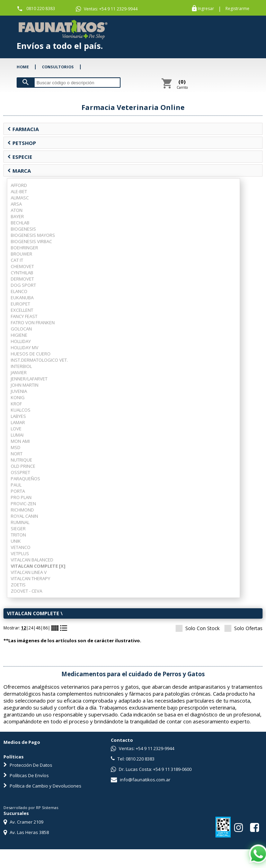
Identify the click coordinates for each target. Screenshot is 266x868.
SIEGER (18, 528)
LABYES (18, 416)
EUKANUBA (22, 298)
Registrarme (237, 9)
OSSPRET (20, 472)
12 (24, 628)
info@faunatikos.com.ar (141, 780)
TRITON (18, 535)
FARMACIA (23, 129)
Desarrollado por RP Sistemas (31, 807)
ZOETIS (18, 585)
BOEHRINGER (24, 248)
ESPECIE (20, 157)
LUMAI (17, 435)
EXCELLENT (22, 310)
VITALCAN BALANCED (32, 560)
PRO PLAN (21, 497)
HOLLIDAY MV (25, 347)
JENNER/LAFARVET (29, 379)
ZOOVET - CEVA (26, 591)
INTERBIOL (21, 366)
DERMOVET (22, 279)
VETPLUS (20, 553)
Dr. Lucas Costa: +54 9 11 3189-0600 (151, 769)
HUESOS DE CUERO (31, 354)
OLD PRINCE (23, 466)
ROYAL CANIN (24, 516)
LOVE (16, 429)
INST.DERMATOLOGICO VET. (39, 360)
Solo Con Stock (198, 628)
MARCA (19, 171)
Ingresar (206, 9)
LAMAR (18, 422)
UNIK (16, 541)
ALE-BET (19, 191)
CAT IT (17, 260)
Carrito (182, 84)
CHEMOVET (22, 266)
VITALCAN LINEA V (29, 572)
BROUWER (21, 254)
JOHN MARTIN (25, 385)
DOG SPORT (23, 285)
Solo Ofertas (243, 628)
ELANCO (19, 291)
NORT (17, 454)
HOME (23, 67)
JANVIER (19, 372)
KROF (16, 404)
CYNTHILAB (22, 273)
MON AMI (20, 441)
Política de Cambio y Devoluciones (42, 786)
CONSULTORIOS (58, 67)
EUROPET (20, 304)
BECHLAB (20, 223)
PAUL (16, 485)
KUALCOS (21, 410)
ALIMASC (20, 198)
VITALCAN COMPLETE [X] (38, 566)
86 (45, 628)
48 (38, 628)
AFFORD (19, 185)
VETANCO (21, 547)
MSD (16, 447)
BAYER (17, 216)
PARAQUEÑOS (25, 479)
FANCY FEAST (24, 316)
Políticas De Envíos (26, 775)
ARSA (16, 204)
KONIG (18, 397)
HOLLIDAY (21, 341)
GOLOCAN (21, 329)
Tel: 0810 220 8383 (133, 759)
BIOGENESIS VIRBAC (31, 241)
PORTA (18, 491)
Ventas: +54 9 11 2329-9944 (107, 9)
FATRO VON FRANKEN (33, 323)
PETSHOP (22, 143)
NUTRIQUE (21, 460)
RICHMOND (22, 510)
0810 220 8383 (41, 8)
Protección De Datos (28, 765)
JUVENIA (19, 391)
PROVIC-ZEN (23, 504)
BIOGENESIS (23, 229)
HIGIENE (19, 335)
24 (31, 628)
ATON (17, 210)
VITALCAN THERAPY (30, 578)
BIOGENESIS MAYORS (33, 235)
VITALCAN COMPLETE (33, 613)
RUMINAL (20, 522)
